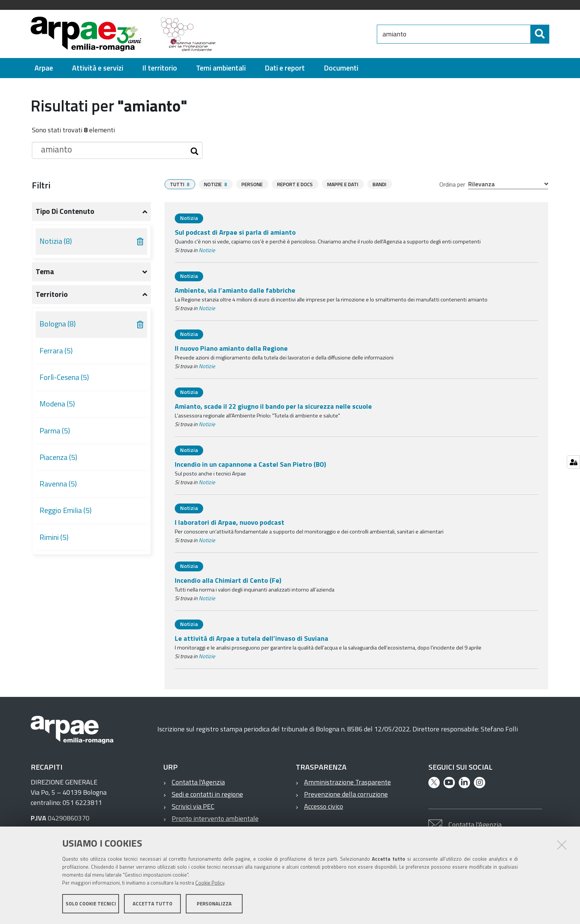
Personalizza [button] (214, 904)
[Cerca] (540, 34)
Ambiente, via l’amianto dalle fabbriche (235, 290)
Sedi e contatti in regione (207, 794)
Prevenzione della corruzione (346, 794)
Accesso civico (324, 806)
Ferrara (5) (56, 351)
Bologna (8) (58, 324)
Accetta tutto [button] (153, 904)
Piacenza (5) (58, 457)
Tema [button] (45, 271)
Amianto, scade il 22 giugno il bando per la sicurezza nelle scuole (273, 406)
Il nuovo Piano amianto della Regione (231, 348)
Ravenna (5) (58, 484)
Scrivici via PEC (193, 806)
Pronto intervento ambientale (215, 818)
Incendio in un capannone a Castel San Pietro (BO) (250, 464)
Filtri (41, 185)
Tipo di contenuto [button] (65, 211)
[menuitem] (44, 68)
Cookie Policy (210, 883)
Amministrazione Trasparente (347, 782)
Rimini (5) (54, 537)
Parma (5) (55, 431)
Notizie (207, 250)
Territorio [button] (52, 294)
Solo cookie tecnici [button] (91, 904)
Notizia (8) (56, 241)
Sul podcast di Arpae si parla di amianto (235, 232)
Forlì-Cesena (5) (64, 377)
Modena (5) (57, 404)
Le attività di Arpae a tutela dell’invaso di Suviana (252, 638)
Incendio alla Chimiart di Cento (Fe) (228, 580)
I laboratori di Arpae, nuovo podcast (230, 522)
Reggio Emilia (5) (66, 510)
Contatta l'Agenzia (198, 782)
